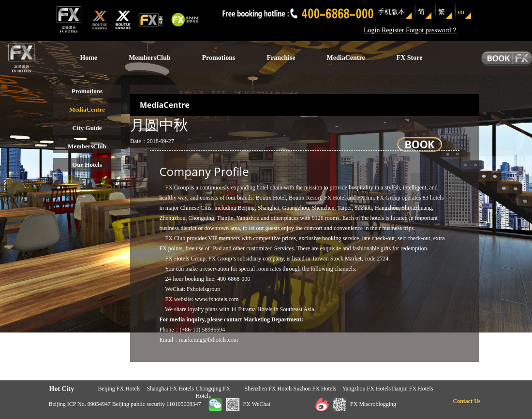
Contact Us (467, 401)
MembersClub (149, 58)
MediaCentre (346, 58)
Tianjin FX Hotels (412, 389)
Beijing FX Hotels (119, 389)
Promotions (218, 58)
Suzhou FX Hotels (315, 389)
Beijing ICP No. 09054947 (80, 404)
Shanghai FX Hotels (170, 389)
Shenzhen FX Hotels (269, 389)
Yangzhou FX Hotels (367, 389)
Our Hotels (87, 165)
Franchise (281, 58)
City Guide (87, 128)
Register (393, 30)
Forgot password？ (432, 30)
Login (372, 30)
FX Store (410, 58)
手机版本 (391, 12)
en (461, 12)
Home (89, 58)
